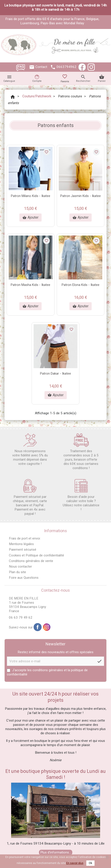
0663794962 (67, 67)
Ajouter (30, 218)
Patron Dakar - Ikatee (55, 373)
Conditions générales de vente (31, 561)
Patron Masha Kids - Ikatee (30, 285)
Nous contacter (20, 566)
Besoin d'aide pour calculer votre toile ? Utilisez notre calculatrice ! (81, 495)
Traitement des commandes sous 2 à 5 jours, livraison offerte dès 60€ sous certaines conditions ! (81, 452)
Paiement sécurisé (23, 550)
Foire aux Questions (24, 578)
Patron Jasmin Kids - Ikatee (81, 196)
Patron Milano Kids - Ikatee (31, 196)
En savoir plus (75, 863)
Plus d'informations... (56, 852)
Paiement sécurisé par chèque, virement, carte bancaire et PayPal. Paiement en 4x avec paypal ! (30, 497)
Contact (41, 67)
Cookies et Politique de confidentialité (36, 555)
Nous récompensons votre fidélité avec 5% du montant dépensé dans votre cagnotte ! (30, 450)
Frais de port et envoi (24, 538)
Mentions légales (21, 544)
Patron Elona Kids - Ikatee (81, 285)
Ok (90, 863)
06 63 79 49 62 (21, 618)
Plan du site (17, 572)
